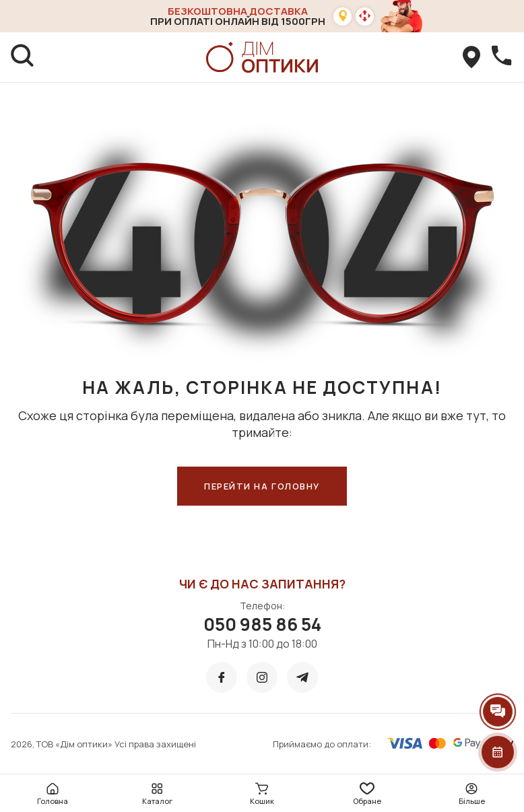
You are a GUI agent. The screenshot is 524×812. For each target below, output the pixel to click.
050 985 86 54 (262, 624)
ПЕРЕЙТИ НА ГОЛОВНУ (262, 486)
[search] (23, 57)
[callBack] (501, 57)
